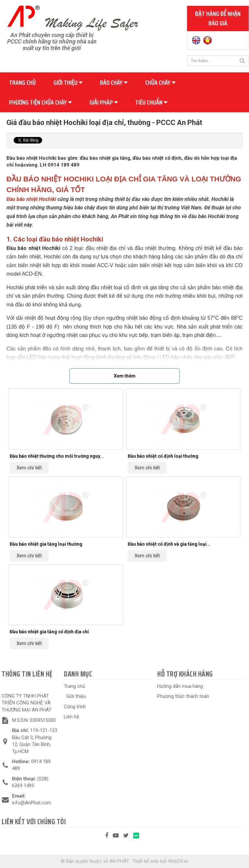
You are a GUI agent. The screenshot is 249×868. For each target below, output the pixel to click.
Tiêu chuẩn (151, 102)
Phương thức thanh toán (183, 696)
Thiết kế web (145, 861)
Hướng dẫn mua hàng (180, 686)
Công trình (75, 707)
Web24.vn (178, 861)
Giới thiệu (68, 82)
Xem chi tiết (29, 468)
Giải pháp (104, 102)
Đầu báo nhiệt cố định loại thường (163, 456)
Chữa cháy (160, 82)
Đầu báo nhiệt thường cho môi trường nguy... (57, 456)
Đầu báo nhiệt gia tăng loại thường (46, 544)
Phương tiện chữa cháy (40, 102)
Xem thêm (125, 376)
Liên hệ (71, 717)
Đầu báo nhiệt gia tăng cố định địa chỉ (49, 632)
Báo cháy (114, 82)
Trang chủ (22, 82)
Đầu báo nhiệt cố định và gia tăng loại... (169, 544)
